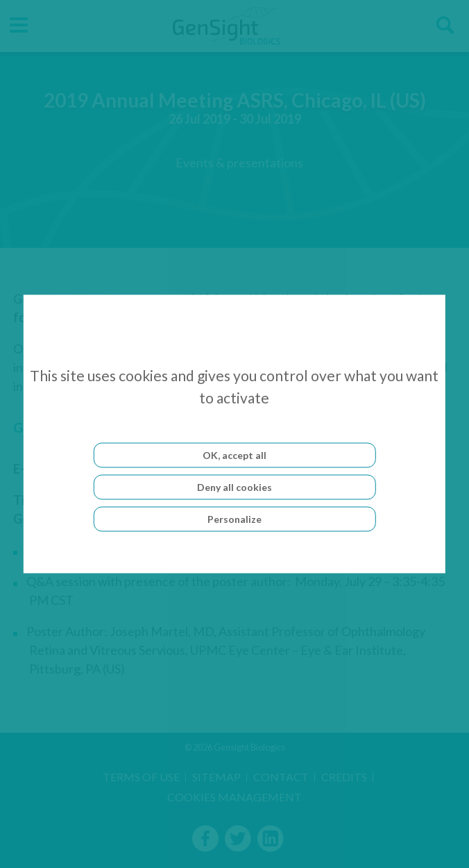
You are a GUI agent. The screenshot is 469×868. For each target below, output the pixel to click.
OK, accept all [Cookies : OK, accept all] (235, 455)
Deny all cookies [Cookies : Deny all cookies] (235, 487)
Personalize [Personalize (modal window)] (235, 519)
